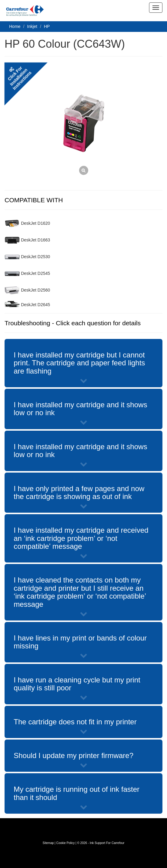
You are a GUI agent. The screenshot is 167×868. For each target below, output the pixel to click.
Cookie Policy (66, 843)
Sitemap (48, 843)
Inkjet (32, 26)
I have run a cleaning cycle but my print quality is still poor (77, 684)
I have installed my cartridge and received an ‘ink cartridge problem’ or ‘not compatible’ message (81, 538)
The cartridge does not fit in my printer (75, 722)
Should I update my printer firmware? (74, 755)
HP (47, 26)
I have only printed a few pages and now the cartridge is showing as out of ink (79, 492)
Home (15, 26)
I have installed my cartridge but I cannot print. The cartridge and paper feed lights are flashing (79, 363)
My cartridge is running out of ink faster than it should (77, 793)
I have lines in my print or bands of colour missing (80, 642)
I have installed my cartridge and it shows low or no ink (80, 409)
